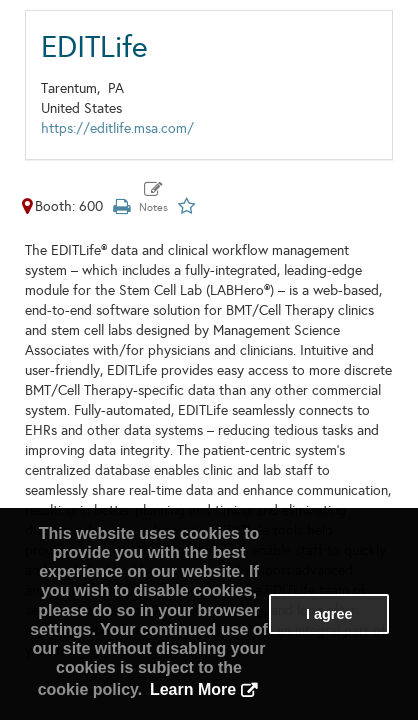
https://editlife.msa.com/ (117, 128)
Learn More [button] (193, 689)
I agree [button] (329, 614)
